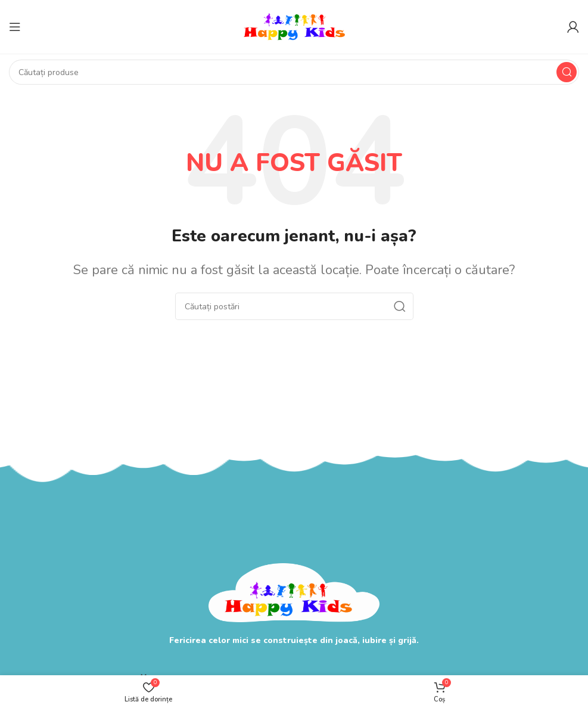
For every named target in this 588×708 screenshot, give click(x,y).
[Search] (294, 72)
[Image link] (294, 591)
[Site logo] (294, 26)
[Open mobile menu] (15, 27)
